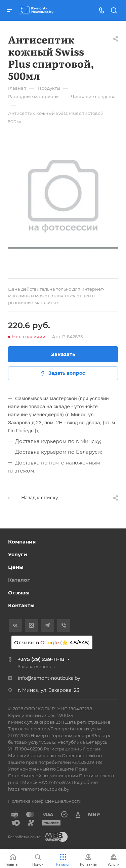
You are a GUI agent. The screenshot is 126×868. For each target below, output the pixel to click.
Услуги (18, 554)
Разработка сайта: (25, 837)
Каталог (19, 580)
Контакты (21, 605)
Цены (16, 567)
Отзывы (19, 593)
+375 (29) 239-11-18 (41, 659)
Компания (22, 542)
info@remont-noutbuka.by (49, 678)
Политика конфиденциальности (45, 801)
